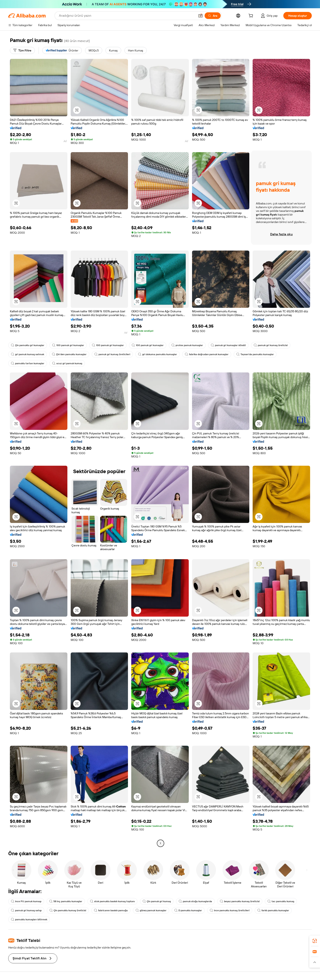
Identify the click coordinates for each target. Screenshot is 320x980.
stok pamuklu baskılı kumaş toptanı (112, 901)
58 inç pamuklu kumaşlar (66, 901)
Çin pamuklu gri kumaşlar (28, 345)
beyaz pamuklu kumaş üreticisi (240, 901)
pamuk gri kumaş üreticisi (271, 345)
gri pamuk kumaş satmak (28, 354)
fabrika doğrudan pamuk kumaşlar (207, 354)
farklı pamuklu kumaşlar (273, 910)
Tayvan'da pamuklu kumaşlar (255, 354)
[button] (200, 16)
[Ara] (213, 16)
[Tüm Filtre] (22, 50)
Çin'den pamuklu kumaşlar (69, 354)
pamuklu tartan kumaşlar (28, 363)
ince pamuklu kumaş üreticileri (230, 910)
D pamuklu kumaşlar (188, 910)
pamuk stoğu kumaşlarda (195, 901)
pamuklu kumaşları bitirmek (29, 919)
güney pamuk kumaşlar (151, 910)
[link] (315, 941)
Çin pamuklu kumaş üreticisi (68, 910)
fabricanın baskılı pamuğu (111, 910)
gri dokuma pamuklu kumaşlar (158, 354)
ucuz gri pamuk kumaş (67, 363)
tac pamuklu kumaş (281, 901)
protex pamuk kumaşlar (187, 345)
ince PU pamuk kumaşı (26, 901)
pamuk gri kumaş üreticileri (112, 354)
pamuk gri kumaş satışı (26, 910)
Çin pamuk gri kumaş (157, 901)
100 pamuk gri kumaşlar (68, 345)
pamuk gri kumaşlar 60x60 (228, 345)
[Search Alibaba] (127, 16)
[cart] (252, 16)
